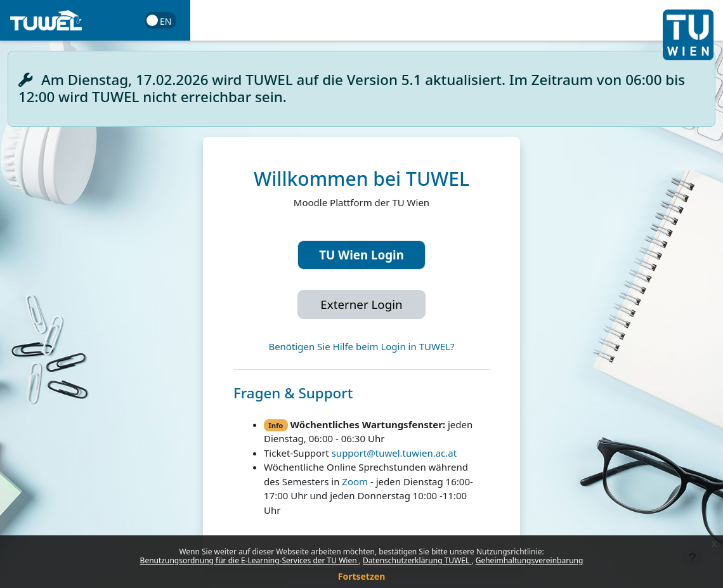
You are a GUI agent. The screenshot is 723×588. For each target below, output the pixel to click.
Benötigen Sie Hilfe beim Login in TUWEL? (361, 346)
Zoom (355, 481)
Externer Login (361, 304)
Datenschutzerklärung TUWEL (417, 560)
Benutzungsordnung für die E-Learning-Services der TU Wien (250, 560)
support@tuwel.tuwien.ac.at (394, 453)
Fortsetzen (362, 576)
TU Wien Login (361, 255)
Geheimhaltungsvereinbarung (530, 560)
